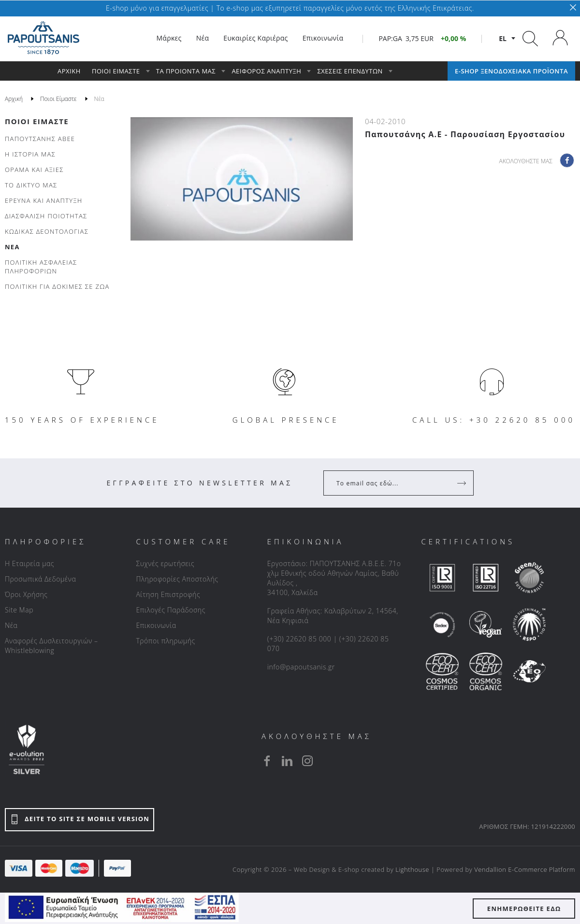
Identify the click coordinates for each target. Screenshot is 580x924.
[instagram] (307, 761)
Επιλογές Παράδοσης (171, 610)
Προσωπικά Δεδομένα (40, 579)
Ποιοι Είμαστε (37, 121)
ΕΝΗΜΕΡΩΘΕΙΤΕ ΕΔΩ (524, 909)
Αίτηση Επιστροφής (168, 594)
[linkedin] (287, 761)
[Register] (463, 483)
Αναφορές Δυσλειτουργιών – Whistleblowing (51, 646)
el (503, 38)
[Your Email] (392, 483)
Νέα (11, 625)
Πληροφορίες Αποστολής (177, 579)
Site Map (19, 610)
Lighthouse (412, 869)
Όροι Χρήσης (26, 594)
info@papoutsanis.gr (301, 667)
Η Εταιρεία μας (29, 563)
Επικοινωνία (156, 625)
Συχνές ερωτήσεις (165, 563)
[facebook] (267, 761)
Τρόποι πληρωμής (165, 641)
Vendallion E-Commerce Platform (525, 869)
